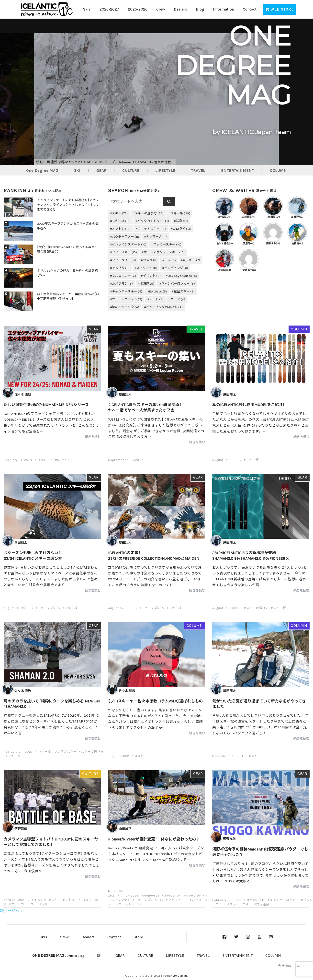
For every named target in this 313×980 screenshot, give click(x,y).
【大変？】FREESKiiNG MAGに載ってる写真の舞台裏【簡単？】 (67, 249)
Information (224, 9)
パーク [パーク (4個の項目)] (178, 299)
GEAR (101, 170)
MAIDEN (47, 460)
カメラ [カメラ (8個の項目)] (150, 260)
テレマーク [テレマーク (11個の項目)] (156, 236)
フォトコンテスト (24, 904)
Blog (200, 9)
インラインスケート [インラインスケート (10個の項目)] (129, 244)
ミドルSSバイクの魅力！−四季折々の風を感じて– (67, 273)
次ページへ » (11, 910)
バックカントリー (175, 900)
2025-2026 (138, 9)
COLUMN (278, 170)
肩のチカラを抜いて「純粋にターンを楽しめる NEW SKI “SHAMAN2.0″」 (52, 703)
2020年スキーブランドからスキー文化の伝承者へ (68, 226)
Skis (87, 9)
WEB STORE (279, 9)
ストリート (73, 900)
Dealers (180, 9)
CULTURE (131, 170)
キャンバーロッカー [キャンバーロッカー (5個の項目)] (178, 283)
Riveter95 (193, 895)
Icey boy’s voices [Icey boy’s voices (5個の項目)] (182, 275)
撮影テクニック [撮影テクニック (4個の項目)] (126, 307)
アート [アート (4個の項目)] (156, 299)
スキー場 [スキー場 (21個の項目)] (121, 221)
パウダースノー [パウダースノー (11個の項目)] (126, 236)
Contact (250, 9)
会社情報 (285, 966)
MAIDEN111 (258, 900)
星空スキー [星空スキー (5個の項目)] (184, 291)
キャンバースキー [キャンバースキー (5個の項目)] (127, 291)
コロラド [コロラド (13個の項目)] (182, 228)
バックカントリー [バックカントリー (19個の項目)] (153, 221)
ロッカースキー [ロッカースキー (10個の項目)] (167, 244)
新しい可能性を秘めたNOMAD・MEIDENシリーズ (46, 404)
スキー (142, 756)
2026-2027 (109, 9)
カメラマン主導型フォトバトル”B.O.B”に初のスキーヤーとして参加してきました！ (51, 841)
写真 (45, 904)
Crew (161, 9)
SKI (77, 170)
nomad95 (131, 895)
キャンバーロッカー (285, 900)
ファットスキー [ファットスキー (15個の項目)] (152, 228)
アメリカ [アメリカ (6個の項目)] (121, 268)
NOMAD (63, 460)
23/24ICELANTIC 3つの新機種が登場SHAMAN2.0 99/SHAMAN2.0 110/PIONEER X (250, 555)
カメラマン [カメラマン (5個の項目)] (123, 283)
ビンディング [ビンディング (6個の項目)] (176, 268)
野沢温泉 (263, 904)
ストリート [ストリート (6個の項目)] (147, 268)
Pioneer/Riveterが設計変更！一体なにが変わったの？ (154, 839)
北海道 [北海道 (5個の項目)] (147, 283)
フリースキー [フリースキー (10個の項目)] (124, 252)
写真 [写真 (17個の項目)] (182, 221)
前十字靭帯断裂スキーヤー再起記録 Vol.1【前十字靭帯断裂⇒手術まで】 (68, 296)
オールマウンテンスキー (59, 751)
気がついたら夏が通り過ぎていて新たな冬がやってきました (259, 703)
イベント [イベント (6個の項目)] (152, 275)
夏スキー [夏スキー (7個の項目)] (191, 260)
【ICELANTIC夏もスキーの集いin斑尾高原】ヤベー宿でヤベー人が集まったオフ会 (145, 407)
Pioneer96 (152, 895)
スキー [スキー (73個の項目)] (120, 213)
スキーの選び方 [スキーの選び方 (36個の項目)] (149, 213)
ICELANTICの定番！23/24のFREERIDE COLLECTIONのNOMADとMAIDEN (154, 555)
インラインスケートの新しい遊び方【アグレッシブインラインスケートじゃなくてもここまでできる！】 (68, 205)
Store (138, 937)
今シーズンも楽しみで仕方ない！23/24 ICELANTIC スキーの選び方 (33, 555)
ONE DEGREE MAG (58, 955)
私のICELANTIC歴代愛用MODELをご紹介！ (248, 404)
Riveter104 (173, 895)
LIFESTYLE (165, 170)
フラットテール (130, 904)
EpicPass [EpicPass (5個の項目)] (158, 291)
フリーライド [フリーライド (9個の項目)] (124, 260)
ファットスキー (241, 904)
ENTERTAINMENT (237, 170)
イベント (40, 900)
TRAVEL (198, 170)
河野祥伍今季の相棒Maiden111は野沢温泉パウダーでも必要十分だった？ (260, 852)
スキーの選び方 (49, 608)
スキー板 (252, 460)
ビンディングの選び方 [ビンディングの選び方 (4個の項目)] (164, 307)
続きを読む (93, 437)
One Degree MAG (42, 170)
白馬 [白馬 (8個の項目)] (170, 260)
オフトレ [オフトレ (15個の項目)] (121, 228)
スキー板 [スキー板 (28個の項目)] (180, 213)
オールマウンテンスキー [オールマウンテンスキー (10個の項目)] (164, 252)
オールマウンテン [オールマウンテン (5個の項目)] (127, 299)
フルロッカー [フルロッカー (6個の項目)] (124, 275)
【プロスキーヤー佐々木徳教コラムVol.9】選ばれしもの (156, 701)
